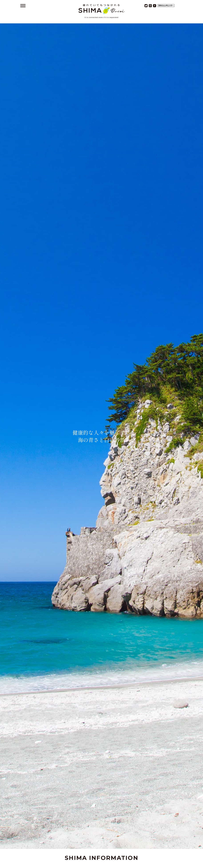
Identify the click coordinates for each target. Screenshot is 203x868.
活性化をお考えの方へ (166, 6)
